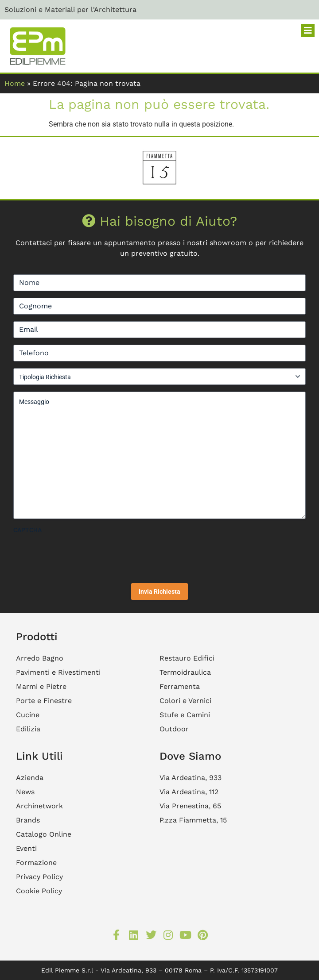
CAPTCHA (27, 530)
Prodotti (37, 637)
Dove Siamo (190, 756)
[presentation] (81, 555)
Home (15, 83)
